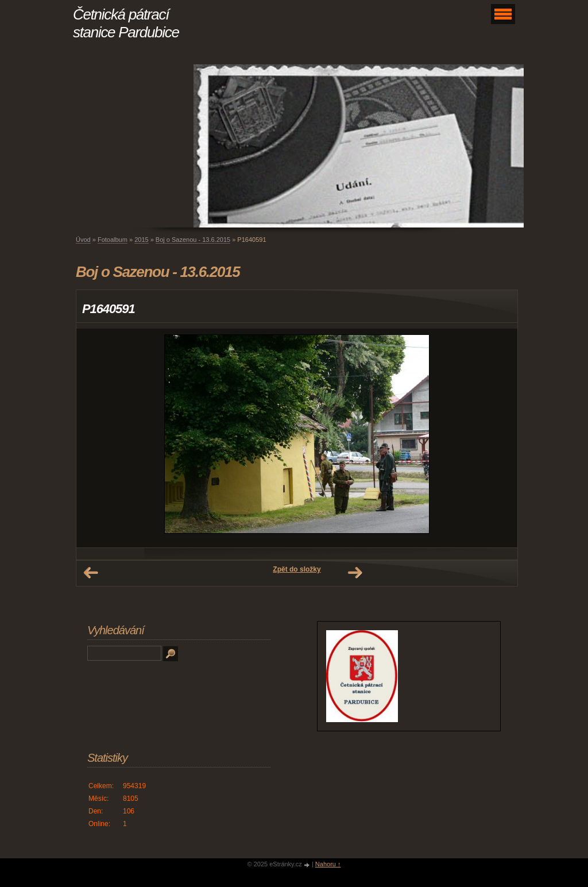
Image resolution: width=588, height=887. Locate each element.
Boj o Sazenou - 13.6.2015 (193, 240)
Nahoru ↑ (328, 864)
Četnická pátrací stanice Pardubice (126, 23)
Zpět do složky (297, 569)
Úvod (83, 240)
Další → (355, 573)
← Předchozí (91, 573)
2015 (141, 240)
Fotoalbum (113, 240)
